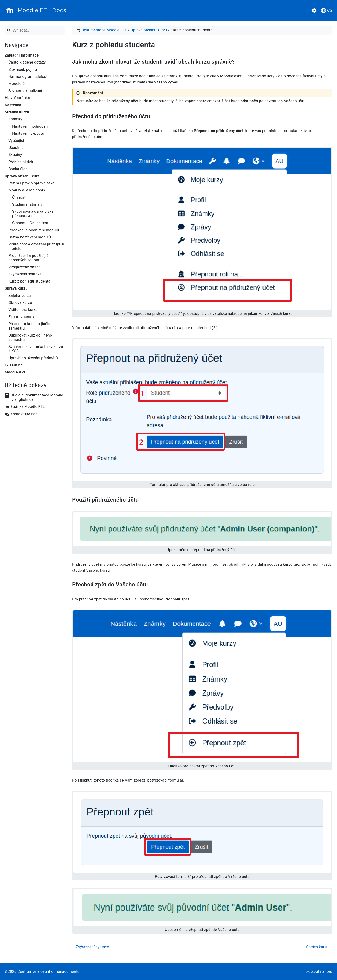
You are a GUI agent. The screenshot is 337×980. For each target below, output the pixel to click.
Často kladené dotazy (27, 62)
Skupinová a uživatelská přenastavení (33, 214)
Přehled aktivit (21, 162)
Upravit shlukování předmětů (33, 358)
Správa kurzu (16, 288)
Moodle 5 (16, 84)
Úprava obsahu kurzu (23, 176)
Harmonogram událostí (28, 77)
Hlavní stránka (17, 98)
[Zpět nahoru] (319, 971)
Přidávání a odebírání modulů (34, 230)
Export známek (21, 317)
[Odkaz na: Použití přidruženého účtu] (144, 500)
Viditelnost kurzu (23, 310)
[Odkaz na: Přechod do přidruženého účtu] (155, 117)
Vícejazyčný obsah (24, 267)
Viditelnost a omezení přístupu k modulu (36, 246)
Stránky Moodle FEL (27, 407)
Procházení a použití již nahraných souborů (29, 258)
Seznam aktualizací (25, 91)
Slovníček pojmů (23, 70)
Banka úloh (18, 169)
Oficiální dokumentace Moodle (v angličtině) (37, 397)
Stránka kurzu (17, 112)
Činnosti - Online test (30, 223)
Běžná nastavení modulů (30, 237)
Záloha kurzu (20, 296)
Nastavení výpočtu (28, 133)
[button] (314, 11)
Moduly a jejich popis (27, 190)
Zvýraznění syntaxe (25, 274)
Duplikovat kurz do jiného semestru (30, 337)
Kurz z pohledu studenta (29, 281)
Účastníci (16, 148)
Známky (15, 119)
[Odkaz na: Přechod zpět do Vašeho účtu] (153, 585)
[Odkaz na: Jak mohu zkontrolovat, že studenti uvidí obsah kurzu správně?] (240, 62)
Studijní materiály (27, 205)
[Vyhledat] (35, 30)
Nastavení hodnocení (30, 126)
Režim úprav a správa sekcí (32, 183)
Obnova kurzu (20, 303)
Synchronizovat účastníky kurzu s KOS (36, 349)
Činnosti (19, 197)
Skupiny (15, 155)
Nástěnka (13, 105)
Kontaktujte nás (24, 414)
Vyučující (16, 141)
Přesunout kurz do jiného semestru (30, 326)
